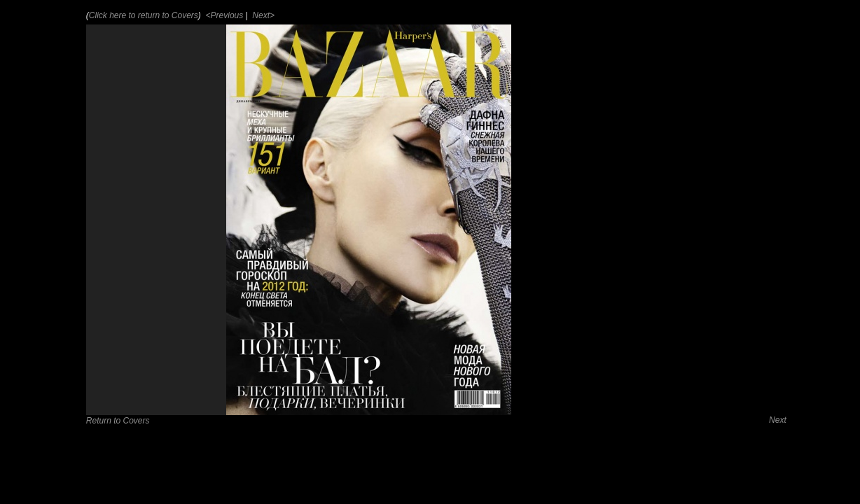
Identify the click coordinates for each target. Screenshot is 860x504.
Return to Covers (118, 421)
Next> (262, 15)
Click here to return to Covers (144, 15)
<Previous (223, 15)
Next (778, 420)
